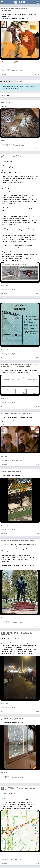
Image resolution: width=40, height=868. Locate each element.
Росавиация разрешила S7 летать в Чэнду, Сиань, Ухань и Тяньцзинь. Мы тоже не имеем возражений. (20, 366)
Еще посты (3, 867)
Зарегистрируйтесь (31, 87)
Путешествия (5, 66)
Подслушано (5, 285)
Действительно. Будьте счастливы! (13, 719)
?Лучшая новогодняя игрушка (11, 471)
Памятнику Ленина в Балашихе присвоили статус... (18, 541)
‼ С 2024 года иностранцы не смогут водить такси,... (19, 414)
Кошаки (3, 141)
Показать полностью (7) (10, 62)
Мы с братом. (6, 102)
